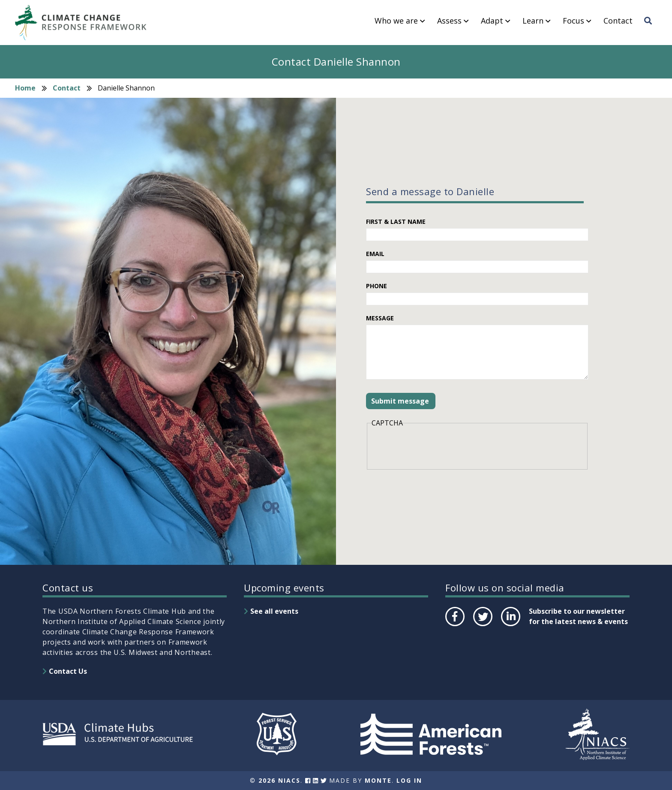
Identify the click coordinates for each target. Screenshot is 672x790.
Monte (378, 780)
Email (375, 254)
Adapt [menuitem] (492, 21)
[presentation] (437, 447)
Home (25, 88)
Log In (409, 780)
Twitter (483, 626)
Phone (376, 286)
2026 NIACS (279, 780)
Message (380, 318)
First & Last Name (396, 222)
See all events (274, 611)
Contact (67, 88)
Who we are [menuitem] (396, 21)
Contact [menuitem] (618, 21)
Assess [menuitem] (449, 21)
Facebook (454, 626)
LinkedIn (510, 626)
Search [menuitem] (651, 29)
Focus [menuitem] (573, 21)
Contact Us (68, 671)
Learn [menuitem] (533, 21)
